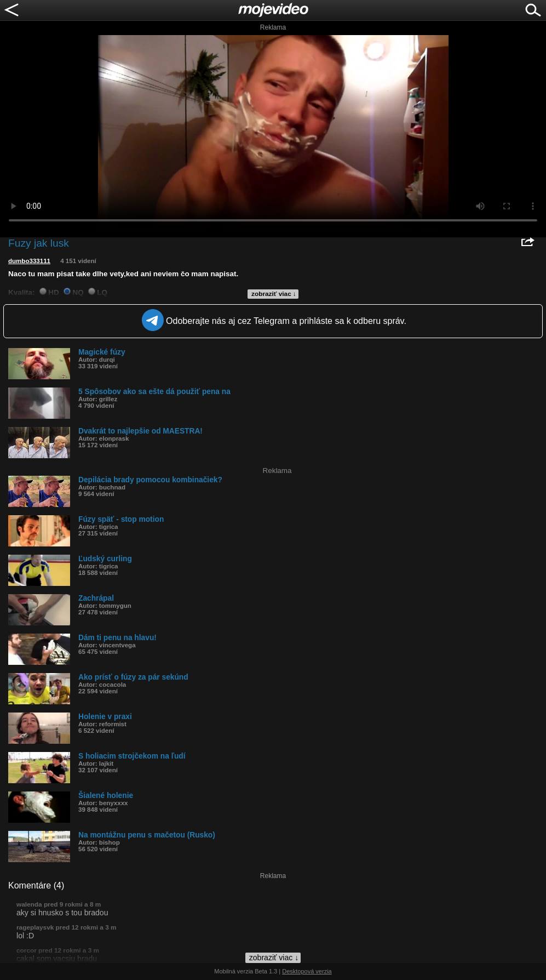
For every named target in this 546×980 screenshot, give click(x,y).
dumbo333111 (29, 261)
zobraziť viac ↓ (274, 294)
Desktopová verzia (307, 971)
